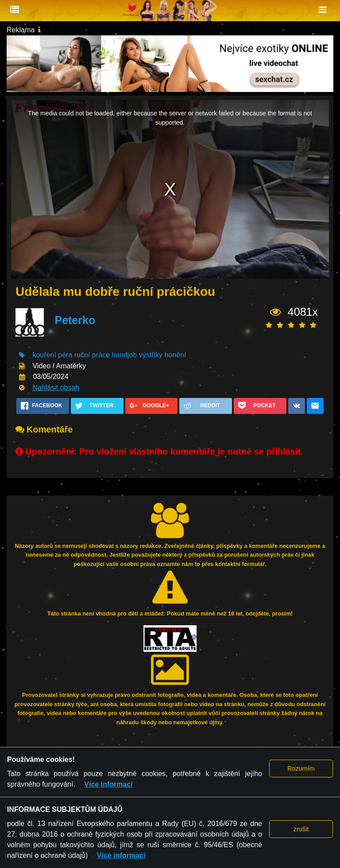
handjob (124, 355)
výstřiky (151, 355)
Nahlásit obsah (56, 388)
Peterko (75, 320)
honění (175, 355)
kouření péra (52, 355)
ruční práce (92, 355)
